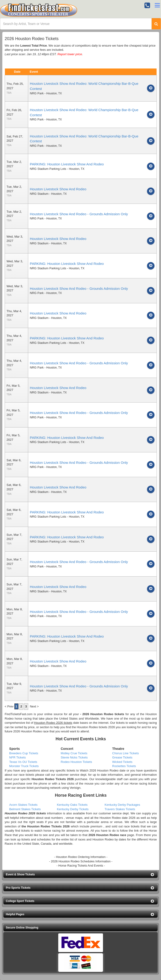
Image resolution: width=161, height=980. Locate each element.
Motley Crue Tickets (74, 753)
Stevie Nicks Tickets (74, 757)
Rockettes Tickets (124, 766)
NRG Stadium (39, 194)
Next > (34, 706)
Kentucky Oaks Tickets (72, 805)
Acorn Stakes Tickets (23, 805)
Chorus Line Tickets (126, 753)
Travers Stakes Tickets (120, 809)
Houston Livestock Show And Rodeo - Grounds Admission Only (79, 214)
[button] (80, 875)
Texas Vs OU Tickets (23, 762)
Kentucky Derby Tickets (73, 809)
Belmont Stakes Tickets (25, 809)
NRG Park (37, 93)
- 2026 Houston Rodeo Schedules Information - (81, 861)
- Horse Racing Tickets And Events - (81, 866)
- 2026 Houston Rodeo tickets (102, 714)
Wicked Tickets (122, 762)
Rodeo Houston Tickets (76, 762)
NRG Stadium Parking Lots (48, 169)
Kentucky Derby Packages (122, 805)
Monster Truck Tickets (24, 766)
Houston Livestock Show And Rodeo (58, 189)
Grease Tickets (122, 757)
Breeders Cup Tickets (24, 753)
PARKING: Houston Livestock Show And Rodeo (67, 164)
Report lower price (70, 54)
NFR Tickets (18, 757)
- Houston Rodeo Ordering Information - (81, 857)
